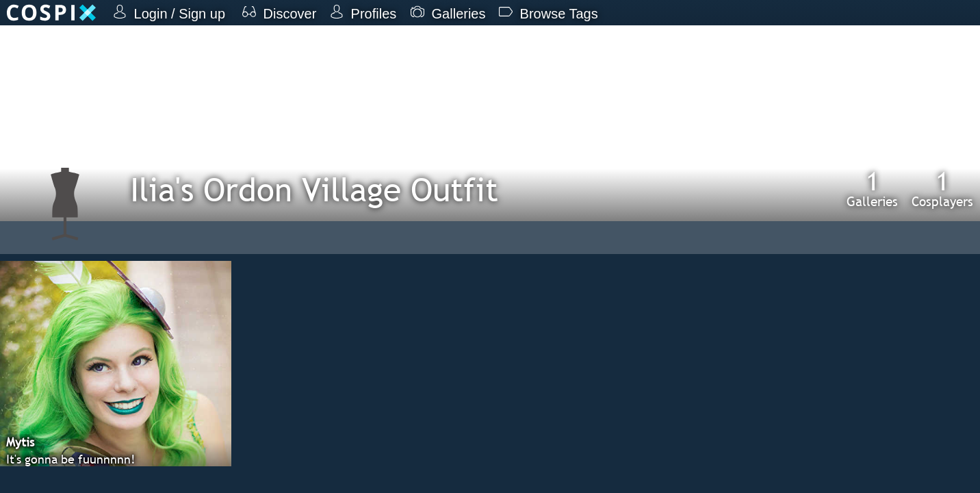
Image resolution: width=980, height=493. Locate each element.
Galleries (872, 188)
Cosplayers (942, 188)
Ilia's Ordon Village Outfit (314, 189)
